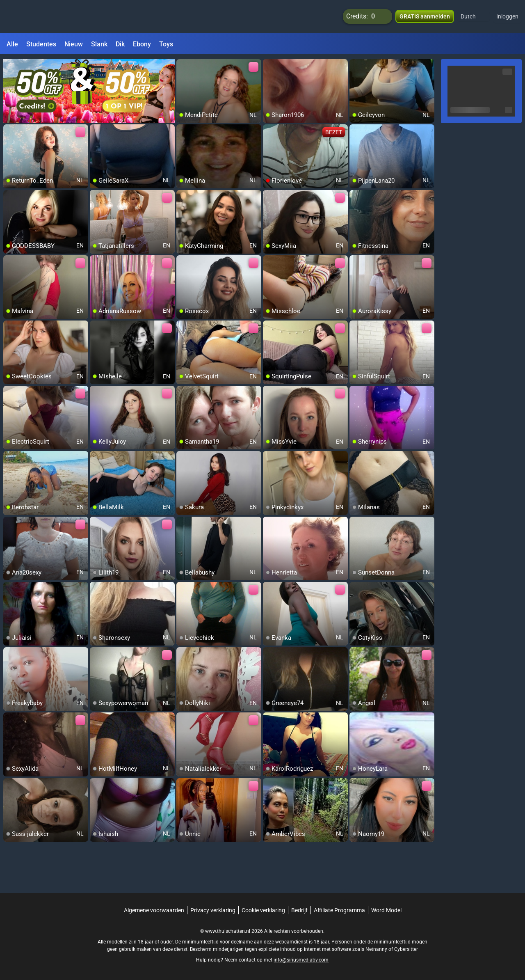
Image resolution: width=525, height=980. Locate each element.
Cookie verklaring (263, 910)
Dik (120, 44)
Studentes (41, 44)
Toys (166, 44)
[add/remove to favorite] (183, 66)
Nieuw (74, 44)
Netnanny (377, 949)
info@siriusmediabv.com (301, 960)
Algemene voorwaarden (154, 910)
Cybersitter (406, 949)
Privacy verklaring (213, 910)
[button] (474, 16)
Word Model (386, 910)
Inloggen (507, 16)
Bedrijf (299, 910)
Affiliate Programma (339, 910)
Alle (12, 44)
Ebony (142, 44)
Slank (99, 44)
